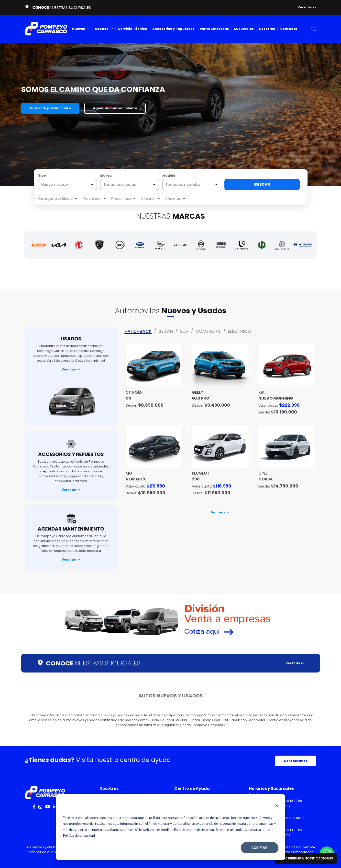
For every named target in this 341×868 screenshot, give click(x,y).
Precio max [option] (121, 199)
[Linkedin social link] (55, 807)
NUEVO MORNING (276, 398)
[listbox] (67, 184)
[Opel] (160, 245)
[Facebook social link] (34, 807)
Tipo (42, 176)
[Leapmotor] (262, 245)
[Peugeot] (99, 245)
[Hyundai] (302, 245)
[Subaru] (140, 245)
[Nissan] (120, 245)
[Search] (314, 29)
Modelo (169, 176)
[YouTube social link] (48, 807)
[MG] (79, 245)
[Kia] (59, 245)
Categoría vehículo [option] (55, 199)
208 (196, 479)
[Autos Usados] (38, 245)
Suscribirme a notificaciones (306, 858)
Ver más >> (71, 369)
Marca (106, 176)
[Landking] (242, 245)
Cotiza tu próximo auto (50, 108)
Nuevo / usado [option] (55, 184)
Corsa (266, 479)
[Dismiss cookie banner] (277, 806)
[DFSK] (181, 245)
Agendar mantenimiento (115, 108)
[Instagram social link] (40, 807)
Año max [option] (173, 199)
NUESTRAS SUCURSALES (93, 663)
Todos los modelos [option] (183, 184)
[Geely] (221, 245)
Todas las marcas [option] (120, 184)
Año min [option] (148, 199)
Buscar (262, 184)
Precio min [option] (92, 199)
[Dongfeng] (282, 245)
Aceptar (259, 848)
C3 (128, 398)
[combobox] (130, 184)
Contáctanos (296, 761)
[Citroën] (201, 245)
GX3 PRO (201, 398)
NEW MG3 (135, 479)
